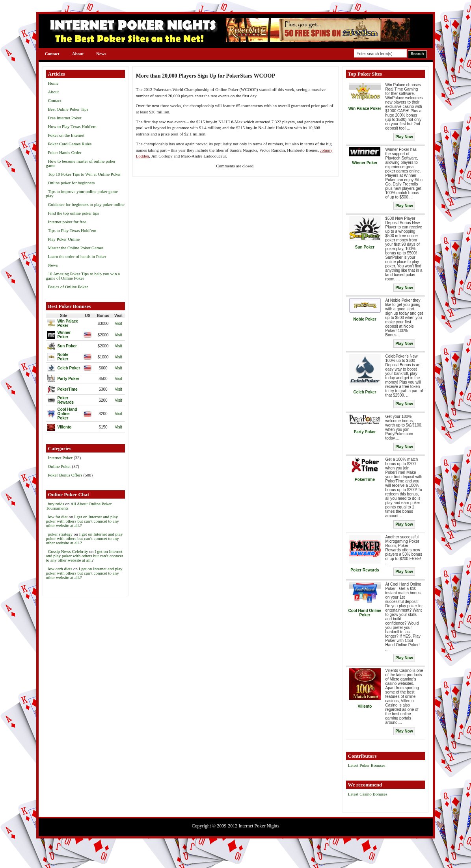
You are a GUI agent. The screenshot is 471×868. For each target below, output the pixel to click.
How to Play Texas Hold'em (72, 126)
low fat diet (58, 517)
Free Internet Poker (65, 118)
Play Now (404, 137)
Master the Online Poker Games (76, 248)
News (101, 54)
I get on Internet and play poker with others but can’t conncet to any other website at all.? (83, 521)
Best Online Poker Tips (68, 109)
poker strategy (61, 534)
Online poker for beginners (72, 183)
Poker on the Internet (66, 135)
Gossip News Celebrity (68, 551)
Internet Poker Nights (259, 826)
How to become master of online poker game (81, 163)
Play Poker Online (64, 239)
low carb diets (60, 569)
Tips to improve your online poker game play (82, 194)
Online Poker (60, 466)
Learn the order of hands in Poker (77, 256)
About (78, 54)
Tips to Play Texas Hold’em (72, 230)
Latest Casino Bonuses (368, 794)
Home (53, 83)
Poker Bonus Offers (65, 475)
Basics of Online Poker (68, 287)
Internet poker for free (67, 222)
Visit (118, 324)
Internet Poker (61, 458)
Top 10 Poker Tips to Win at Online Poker (85, 174)
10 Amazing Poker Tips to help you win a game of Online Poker (83, 276)
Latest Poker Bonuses (367, 765)
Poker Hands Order (65, 152)
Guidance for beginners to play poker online (86, 204)
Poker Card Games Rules (70, 144)
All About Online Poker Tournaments (79, 506)
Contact (52, 54)
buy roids (56, 504)
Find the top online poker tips (74, 213)
